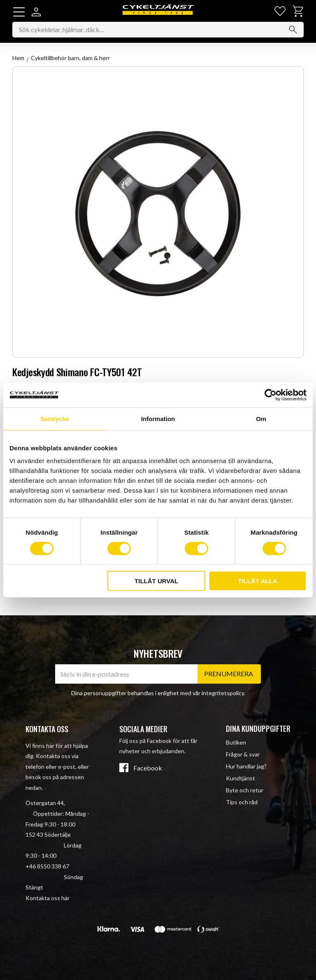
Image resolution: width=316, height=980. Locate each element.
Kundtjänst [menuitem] (240, 779)
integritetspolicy (223, 693)
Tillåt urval (156, 581)
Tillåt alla (257, 581)
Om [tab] (261, 418)
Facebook (148, 768)
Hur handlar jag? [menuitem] (246, 766)
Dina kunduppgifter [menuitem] (258, 729)
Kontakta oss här (48, 898)
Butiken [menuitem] (236, 742)
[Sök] (293, 31)
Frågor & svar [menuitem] (243, 754)
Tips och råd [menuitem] (242, 802)
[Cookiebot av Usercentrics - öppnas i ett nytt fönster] (271, 395)
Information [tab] (158, 418)
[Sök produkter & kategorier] (158, 31)
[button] (19, 12)
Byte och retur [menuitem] (245, 790)
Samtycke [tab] (55, 418)
